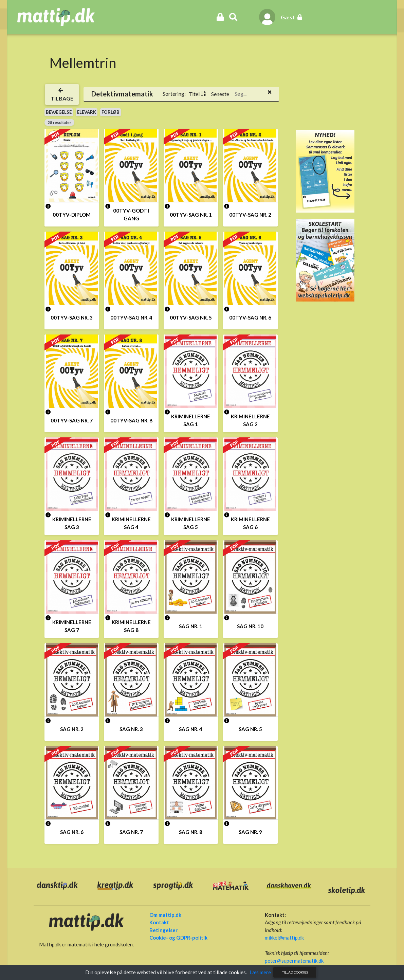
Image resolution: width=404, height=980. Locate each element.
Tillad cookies (295, 972)
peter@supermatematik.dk (289, 960)
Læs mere (260, 972)
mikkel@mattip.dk (279, 937)
